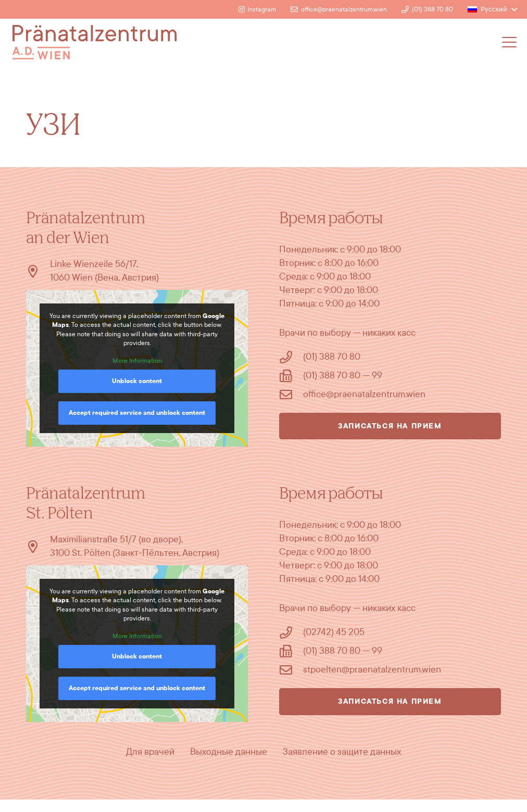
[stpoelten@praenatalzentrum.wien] (291, 670)
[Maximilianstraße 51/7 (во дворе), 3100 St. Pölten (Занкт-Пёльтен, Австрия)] (38, 547)
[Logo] (95, 42)
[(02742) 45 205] (291, 632)
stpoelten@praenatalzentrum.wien (372, 670)
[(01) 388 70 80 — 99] (291, 376)
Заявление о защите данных (342, 752)
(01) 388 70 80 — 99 (343, 376)
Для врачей (150, 752)
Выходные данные (229, 752)
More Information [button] (137, 361)
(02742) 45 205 (334, 632)
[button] (492, 9)
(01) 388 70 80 (332, 357)
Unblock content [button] (137, 381)
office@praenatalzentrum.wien (364, 394)
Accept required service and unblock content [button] (137, 413)
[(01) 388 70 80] (291, 357)
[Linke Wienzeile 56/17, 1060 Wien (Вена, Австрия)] (38, 271)
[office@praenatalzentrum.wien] (291, 395)
